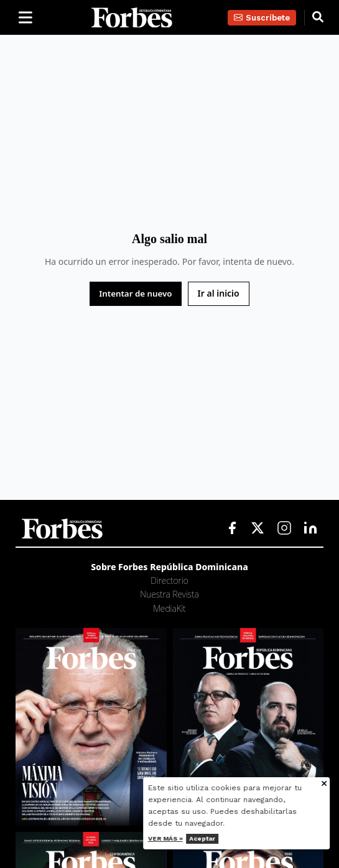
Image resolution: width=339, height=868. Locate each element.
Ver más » (172, 838)
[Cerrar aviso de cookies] (330, 784)
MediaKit (169, 608)
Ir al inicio (219, 293)
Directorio (169, 580)
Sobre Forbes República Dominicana (169, 567)
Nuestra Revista (169, 594)
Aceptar (208, 838)
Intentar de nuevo (135, 293)
